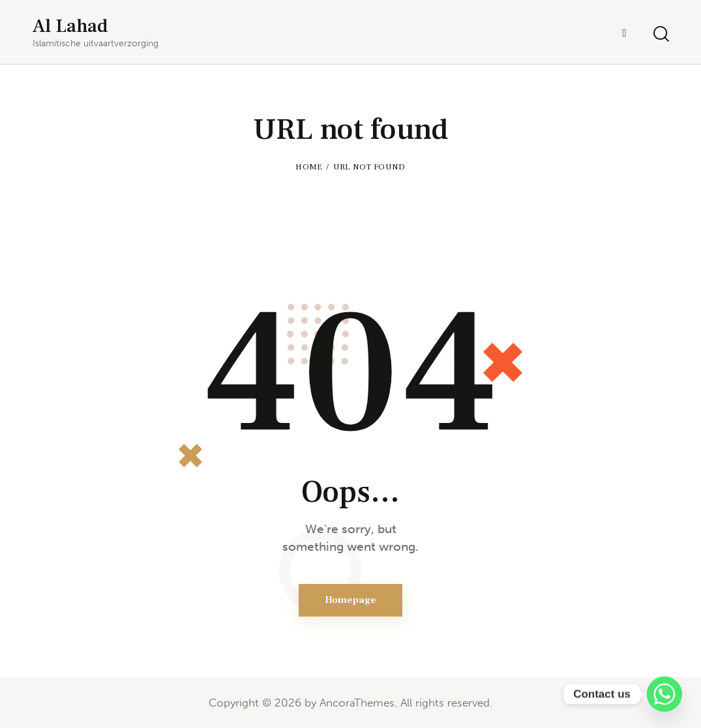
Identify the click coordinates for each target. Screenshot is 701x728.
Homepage (350, 600)
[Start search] (660, 34)
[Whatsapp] (664, 694)
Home (309, 167)
